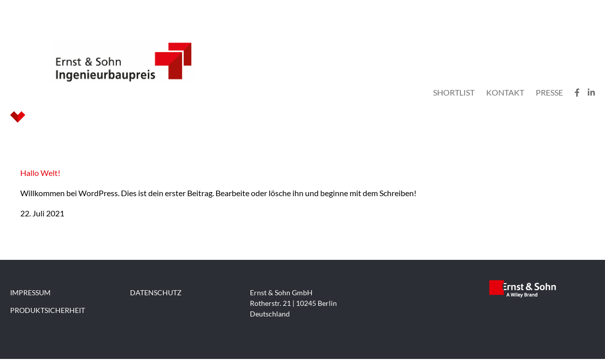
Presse (549, 92)
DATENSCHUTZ (156, 292)
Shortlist (454, 92)
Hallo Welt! (40, 173)
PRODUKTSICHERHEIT (48, 310)
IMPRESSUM (30, 292)
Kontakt (505, 92)
